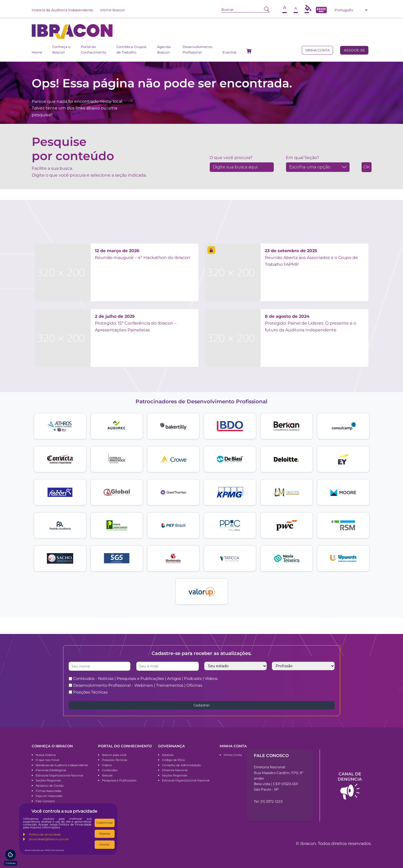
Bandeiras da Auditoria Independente (62, 765)
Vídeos (107, 765)
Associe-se (354, 50)
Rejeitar (105, 834)
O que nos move (47, 760)
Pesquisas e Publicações (119, 780)
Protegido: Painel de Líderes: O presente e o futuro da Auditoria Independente (310, 323)
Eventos (229, 52)
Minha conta (318, 50)
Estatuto (168, 755)
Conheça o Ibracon (61, 49)
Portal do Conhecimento (93, 49)
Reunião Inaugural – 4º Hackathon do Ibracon (143, 254)
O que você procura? (231, 158)
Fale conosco (271, 756)
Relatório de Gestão (50, 786)
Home (37, 52)
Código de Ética (173, 760)
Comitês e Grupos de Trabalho (131, 49)
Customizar (105, 823)
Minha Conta (233, 755)
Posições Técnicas (90, 692)
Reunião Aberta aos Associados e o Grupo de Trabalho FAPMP (311, 257)
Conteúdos (110, 770)
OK (367, 167)
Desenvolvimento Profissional (197, 49)
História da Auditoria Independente (62, 10)
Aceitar (105, 844)
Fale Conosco (45, 801)
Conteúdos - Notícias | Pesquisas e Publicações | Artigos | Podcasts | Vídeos (145, 678)
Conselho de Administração (181, 765)
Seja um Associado (49, 796)
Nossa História (46, 755)
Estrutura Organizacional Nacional (59, 775)
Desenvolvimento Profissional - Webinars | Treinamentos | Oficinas (138, 685)
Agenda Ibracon (164, 49)
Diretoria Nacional (175, 770)
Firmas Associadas (49, 791)
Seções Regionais (48, 780)
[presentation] (289, 685)
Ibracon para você (114, 755)
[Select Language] (351, 10)
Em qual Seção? (302, 158)
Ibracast (107, 775)
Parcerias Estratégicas (51, 770)
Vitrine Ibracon (112, 10)
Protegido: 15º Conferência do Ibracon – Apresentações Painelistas (136, 323)
